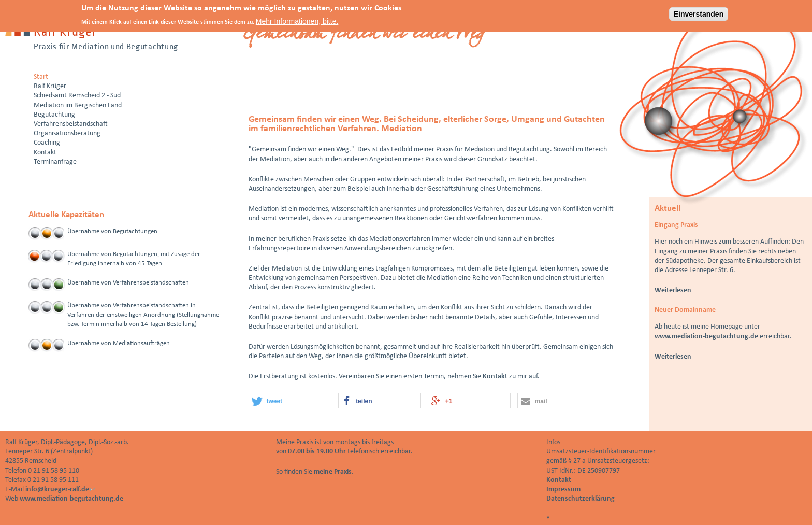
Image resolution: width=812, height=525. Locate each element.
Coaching (47, 143)
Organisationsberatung (67, 133)
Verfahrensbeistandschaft (71, 124)
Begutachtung (54, 115)
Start (41, 77)
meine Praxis (333, 472)
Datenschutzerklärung (581, 499)
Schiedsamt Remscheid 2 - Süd (77, 96)
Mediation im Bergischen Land (78, 105)
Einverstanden (699, 12)
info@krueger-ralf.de (60, 489)
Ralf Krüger (50, 86)
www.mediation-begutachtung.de (706, 337)
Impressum (563, 489)
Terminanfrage (55, 162)
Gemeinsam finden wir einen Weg (365, 35)
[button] (290, 401)
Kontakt (495, 377)
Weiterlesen (673, 290)
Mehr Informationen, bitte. (297, 20)
